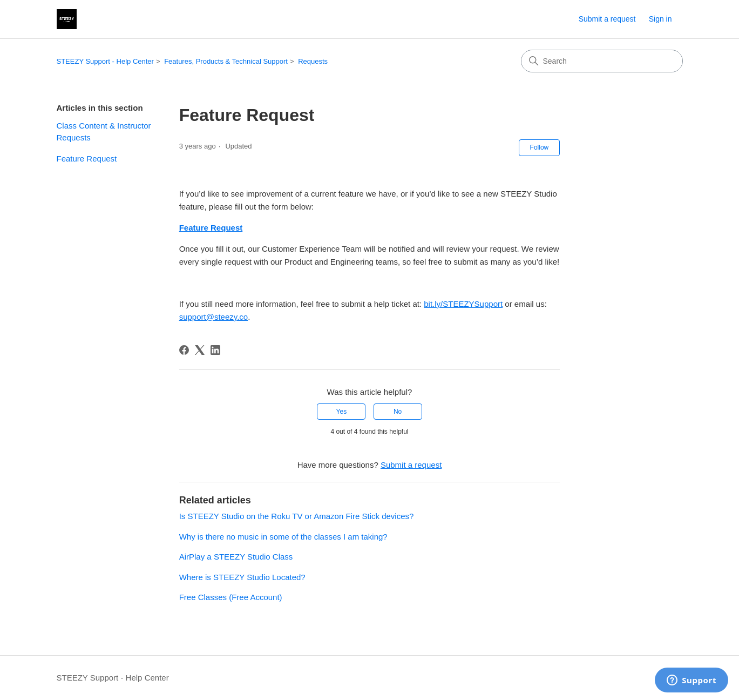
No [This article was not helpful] (398, 412)
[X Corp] (200, 350)
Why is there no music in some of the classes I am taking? (283, 537)
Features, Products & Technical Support (226, 61)
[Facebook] (184, 350)
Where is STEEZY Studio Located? (242, 577)
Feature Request (87, 159)
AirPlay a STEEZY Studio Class (236, 557)
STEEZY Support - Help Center (105, 61)
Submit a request (607, 19)
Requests (313, 61)
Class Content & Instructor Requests (104, 132)
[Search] (602, 61)
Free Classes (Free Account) (231, 597)
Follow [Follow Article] (540, 147)
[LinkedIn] (215, 350)
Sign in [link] (660, 19)
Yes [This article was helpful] (342, 412)
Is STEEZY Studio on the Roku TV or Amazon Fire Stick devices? (297, 516)
